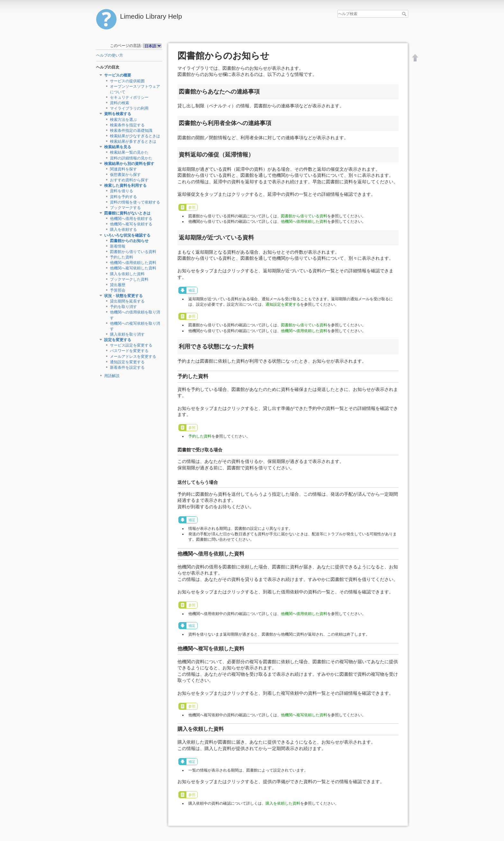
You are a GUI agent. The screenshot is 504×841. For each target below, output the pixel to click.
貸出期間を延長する (127, 301)
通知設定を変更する (127, 362)
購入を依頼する (123, 230)
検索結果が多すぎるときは (133, 141)
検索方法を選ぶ (123, 120)
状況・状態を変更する (123, 296)
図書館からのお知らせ (129, 241)
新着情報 (118, 246)
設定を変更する (118, 340)
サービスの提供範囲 (127, 81)
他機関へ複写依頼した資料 (133, 268)
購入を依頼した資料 (127, 274)
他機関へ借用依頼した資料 (133, 263)
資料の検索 (120, 103)
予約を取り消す (123, 307)
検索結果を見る (118, 147)
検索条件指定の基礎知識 (131, 131)
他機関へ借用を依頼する (131, 219)
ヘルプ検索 (405, 14)
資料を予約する (123, 197)
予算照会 (118, 290)
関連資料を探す (123, 169)
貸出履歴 (118, 285)
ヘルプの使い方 (110, 55)
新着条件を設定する (127, 367)
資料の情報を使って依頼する (135, 202)
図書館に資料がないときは (127, 213)
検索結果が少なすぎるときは (135, 136)
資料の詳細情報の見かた (131, 158)
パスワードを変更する (129, 351)
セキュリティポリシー (129, 97)
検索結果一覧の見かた (129, 152)
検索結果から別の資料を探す (129, 164)
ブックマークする (125, 208)
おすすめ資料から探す (129, 180)
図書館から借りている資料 (133, 252)
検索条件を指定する (127, 125)
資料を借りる (122, 191)
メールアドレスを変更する (133, 357)
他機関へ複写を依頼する (131, 224)
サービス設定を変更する (131, 345)
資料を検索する (118, 114)
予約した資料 (122, 257)
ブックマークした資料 (129, 279)
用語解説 (112, 376)
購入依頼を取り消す (127, 334)
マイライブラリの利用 (129, 108)
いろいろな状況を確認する (127, 235)
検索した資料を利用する (125, 185)
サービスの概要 (118, 75)
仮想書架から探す (125, 175)
